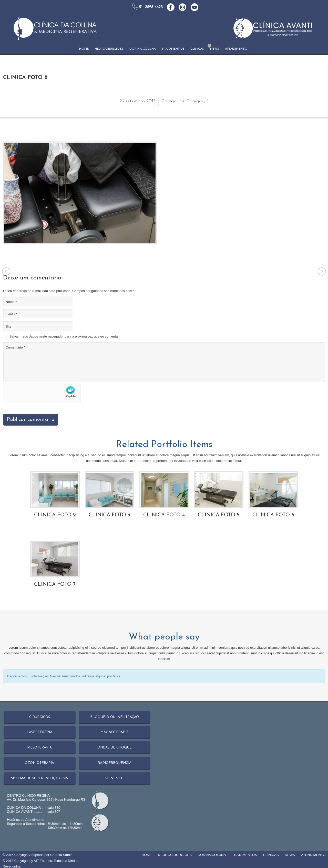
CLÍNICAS (197, 49)
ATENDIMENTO (236, 49)
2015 (151, 101)
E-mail (12, 314)
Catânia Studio (61, 854)
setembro (136, 101)
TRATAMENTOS (173, 49)
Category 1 (198, 101)
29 (123, 101)
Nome (11, 302)
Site (8, 326)
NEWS (215, 49)
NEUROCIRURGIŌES (109, 49)
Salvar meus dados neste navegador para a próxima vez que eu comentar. (65, 336)
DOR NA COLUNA (143, 49)
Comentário (15, 347)
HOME (84, 49)
